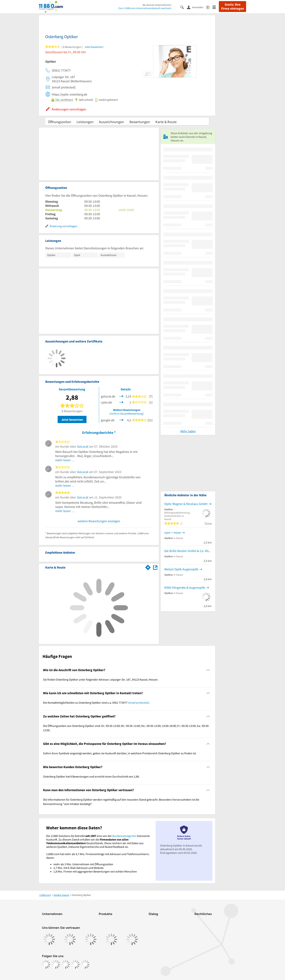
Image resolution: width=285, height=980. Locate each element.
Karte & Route (166, 122)
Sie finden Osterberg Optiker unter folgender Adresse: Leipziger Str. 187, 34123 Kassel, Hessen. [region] (101, 679)
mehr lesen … (65, 460)
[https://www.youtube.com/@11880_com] (85, 964)
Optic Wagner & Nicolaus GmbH (186, 504)
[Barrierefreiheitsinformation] (209, 7)
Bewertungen (140, 122)
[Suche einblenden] (184, 7)
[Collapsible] (208, 670)
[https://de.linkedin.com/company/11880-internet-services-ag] (75, 964)
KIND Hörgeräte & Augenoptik (185, 588)
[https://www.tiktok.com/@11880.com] (66, 964)
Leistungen (85, 122)
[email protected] (139, 703)
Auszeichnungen (111, 122)
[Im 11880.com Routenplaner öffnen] (148, 567)
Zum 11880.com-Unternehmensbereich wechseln (145, 8)
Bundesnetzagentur (124, 836)
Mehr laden (188, 431)
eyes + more (173, 532)
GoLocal (83, 446)
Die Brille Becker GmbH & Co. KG (186, 551)
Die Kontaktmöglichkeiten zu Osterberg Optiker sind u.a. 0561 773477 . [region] (96, 703)
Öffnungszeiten (60, 122)
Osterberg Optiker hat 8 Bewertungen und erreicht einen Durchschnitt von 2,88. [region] (91, 776)
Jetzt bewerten (72, 420)
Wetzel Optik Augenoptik (181, 569)
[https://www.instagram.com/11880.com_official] (56, 964)
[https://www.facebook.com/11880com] (46, 964)
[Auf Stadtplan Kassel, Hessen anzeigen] (155, 567)
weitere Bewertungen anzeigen (99, 521)
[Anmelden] (196, 7)
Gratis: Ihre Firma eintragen (232, 7)
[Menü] (216, 7)
